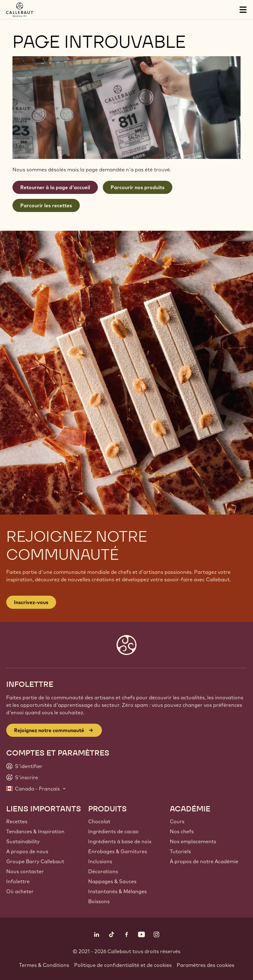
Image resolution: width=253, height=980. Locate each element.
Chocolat (99, 821)
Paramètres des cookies (205, 965)
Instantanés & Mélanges (117, 891)
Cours (177, 821)
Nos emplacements (193, 841)
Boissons (99, 901)
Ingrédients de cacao (113, 831)
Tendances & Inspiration (35, 831)
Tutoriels (180, 851)
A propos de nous (27, 851)
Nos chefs (182, 831)
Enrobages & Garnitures (118, 851)
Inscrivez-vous (31, 602)
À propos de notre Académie (204, 861)
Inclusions (100, 861)
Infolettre (18, 881)
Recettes (17, 821)
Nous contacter (25, 871)
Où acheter (20, 891)
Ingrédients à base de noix (120, 841)
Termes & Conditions (44, 965)
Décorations (103, 871)
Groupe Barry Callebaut (35, 861)
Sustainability (23, 841)
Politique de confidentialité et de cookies (123, 965)
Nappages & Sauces (112, 881)
